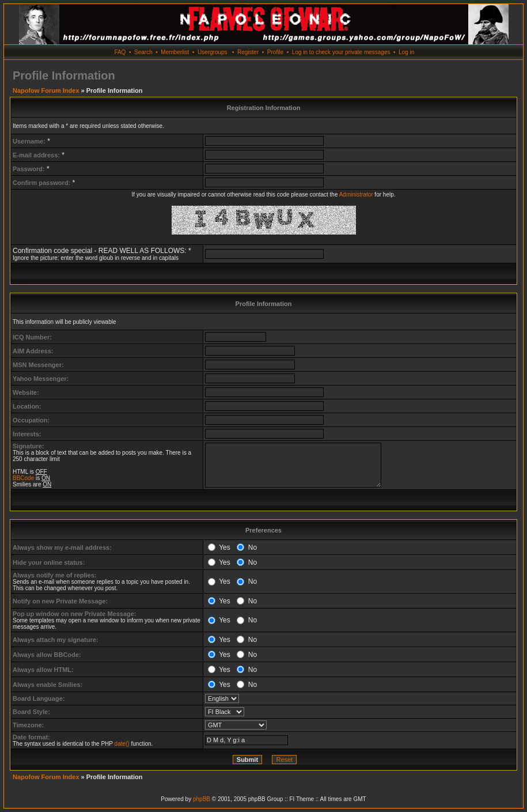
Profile (275, 52)
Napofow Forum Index (46, 90)
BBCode (23, 478)
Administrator (356, 194)
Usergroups (213, 52)
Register (248, 52)
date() (122, 744)
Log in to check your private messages (341, 52)
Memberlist (175, 52)
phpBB (202, 799)
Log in (406, 52)
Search (143, 52)
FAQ (120, 52)
